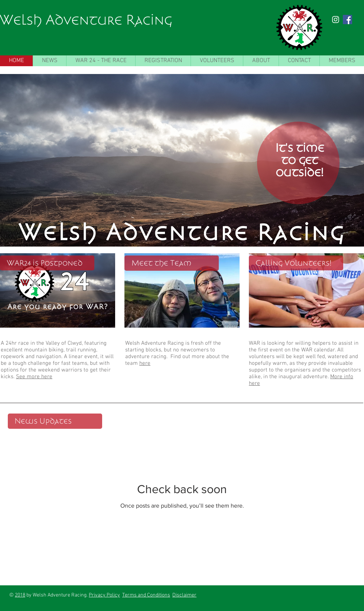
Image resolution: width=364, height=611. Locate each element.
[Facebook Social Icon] (347, 20)
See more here (34, 377)
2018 (20, 595)
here (145, 363)
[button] (182, 160)
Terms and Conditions (146, 595)
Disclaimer (184, 595)
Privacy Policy (104, 595)
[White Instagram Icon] (336, 20)
